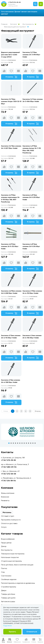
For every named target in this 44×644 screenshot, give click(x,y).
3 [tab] (13, 443)
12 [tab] (33, 443)
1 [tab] (9, 443)
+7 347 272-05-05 (9, 474)
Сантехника (6, 576)
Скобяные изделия (9, 579)
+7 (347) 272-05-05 (14, 2)
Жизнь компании (8, 493)
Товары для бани (8, 594)
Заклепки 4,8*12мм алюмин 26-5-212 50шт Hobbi (10, 246)
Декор (4, 546)
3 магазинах (30, 60)
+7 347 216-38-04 (8, 481)
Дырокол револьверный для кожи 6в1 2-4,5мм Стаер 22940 (10, 55)
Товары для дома (8, 598)
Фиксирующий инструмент (16, 27)
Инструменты (29, 24)
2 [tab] (11, 443)
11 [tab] (31, 443)
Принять (12, 632)
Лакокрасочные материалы (13, 554)
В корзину (11, 77)
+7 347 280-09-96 (9, 467)
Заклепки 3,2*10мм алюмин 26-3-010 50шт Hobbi (31, 55)
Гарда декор (6, 543)
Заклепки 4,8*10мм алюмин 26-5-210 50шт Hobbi (31, 197)
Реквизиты (5, 500)
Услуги (4, 527)
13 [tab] (35, 443)
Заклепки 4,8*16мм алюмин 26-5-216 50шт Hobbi (31, 246)
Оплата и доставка (9, 523)
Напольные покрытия (10, 557)
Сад (3, 572)
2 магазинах (8, 60)
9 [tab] (26, 443)
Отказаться (32, 632)
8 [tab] (24, 443)
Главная (4, 24)
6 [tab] (20, 443)
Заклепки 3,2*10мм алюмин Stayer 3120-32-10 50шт (11, 101)
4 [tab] (15, 443)
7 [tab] (22, 443)
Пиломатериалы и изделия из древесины (18, 583)
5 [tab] (18, 443)
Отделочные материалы (11, 561)
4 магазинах (30, 107)
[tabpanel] (22, 432)
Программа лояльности (11, 520)
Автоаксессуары (8, 601)
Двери (4, 590)
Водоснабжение (8, 539)
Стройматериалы (9, 587)
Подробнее (8, 626)
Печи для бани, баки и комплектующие (17, 565)
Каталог (15, 24)
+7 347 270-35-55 (8, 460)
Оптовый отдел (8, 516)
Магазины (7, 512)
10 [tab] (29, 443)
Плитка (4, 568)
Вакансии (5, 497)
